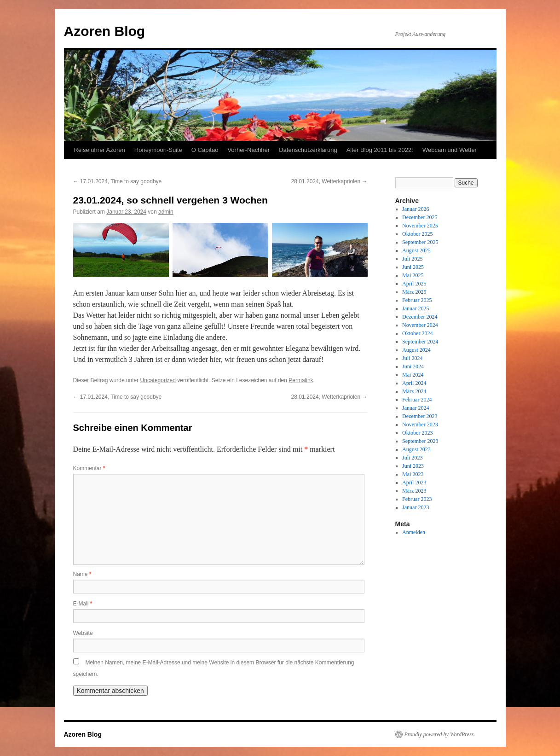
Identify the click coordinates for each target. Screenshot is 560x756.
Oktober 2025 (417, 234)
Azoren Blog (105, 31)
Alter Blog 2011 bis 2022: (380, 150)
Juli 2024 (412, 358)
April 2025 (414, 284)
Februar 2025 (417, 300)
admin (166, 212)
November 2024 (420, 325)
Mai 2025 (413, 275)
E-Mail (83, 604)
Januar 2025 (416, 308)
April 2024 (414, 383)
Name (82, 574)
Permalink (301, 380)
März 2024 (414, 391)
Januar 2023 (416, 507)
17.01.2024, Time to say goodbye (118, 181)
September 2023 (420, 441)
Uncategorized (158, 380)
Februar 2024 (417, 400)
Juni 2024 (413, 366)
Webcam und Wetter (450, 150)
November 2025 (420, 226)
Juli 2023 (412, 458)
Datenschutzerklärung (308, 150)
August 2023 (416, 449)
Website (83, 633)
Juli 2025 (412, 259)
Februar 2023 (417, 499)
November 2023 (420, 425)
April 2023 (414, 483)
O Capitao (205, 150)
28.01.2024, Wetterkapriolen (329, 181)
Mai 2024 (413, 375)
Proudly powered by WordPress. (440, 734)
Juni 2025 (413, 267)
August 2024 (416, 350)
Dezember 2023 (420, 416)
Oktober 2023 (417, 433)
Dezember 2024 (420, 317)
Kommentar (89, 468)
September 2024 (420, 342)
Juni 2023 (413, 466)
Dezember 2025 (420, 217)
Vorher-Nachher (248, 150)
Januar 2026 (416, 209)
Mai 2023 (413, 474)
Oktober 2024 (417, 333)
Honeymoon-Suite (158, 150)
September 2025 (420, 242)
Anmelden (414, 532)
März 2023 (414, 491)
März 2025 (414, 292)
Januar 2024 (416, 408)
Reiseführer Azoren (100, 150)
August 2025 (416, 250)
